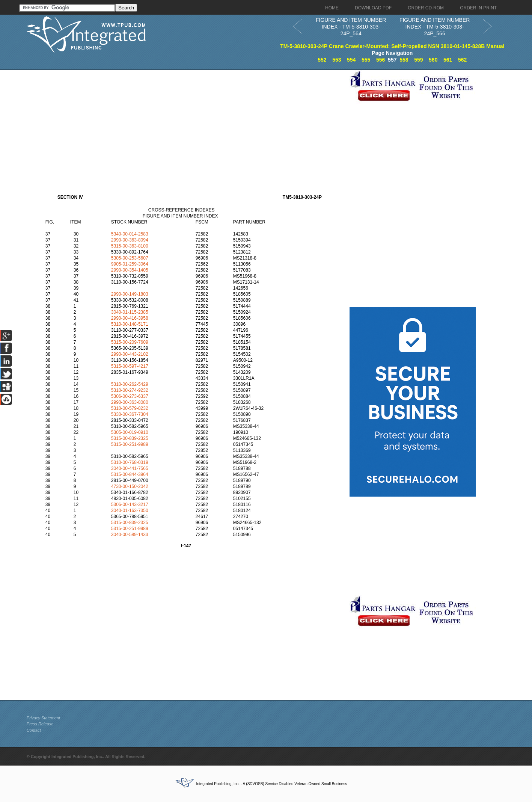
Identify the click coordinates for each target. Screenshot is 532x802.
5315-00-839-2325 (130, 438)
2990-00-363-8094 (130, 240)
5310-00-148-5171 (130, 324)
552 (322, 60)
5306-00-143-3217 (130, 504)
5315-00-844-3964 (130, 474)
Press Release (40, 724)
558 (404, 60)
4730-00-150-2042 (130, 486)
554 (351, 60)
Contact (34, 730)
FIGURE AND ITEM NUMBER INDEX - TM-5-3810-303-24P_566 (435, 27)
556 (381, 60)
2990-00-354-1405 (130, 270)
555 (366, 60)
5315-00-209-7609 (130, 342)
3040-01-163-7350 (130, 511)
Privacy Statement (43, 718)
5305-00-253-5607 (130, 258)
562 (462, 60)
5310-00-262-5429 (130, 384)
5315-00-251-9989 (130, 444)
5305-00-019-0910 (130, 432)
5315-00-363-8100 (130, 246)
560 (433, 60)
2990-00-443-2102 (130, 354)
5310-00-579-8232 (130, 408)
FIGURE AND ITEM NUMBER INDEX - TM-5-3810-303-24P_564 (351, 27)
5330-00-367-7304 (130, 414)
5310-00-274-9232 (130, 390)
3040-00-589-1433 (130, 535)
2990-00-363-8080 (130, 402)
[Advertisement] (186, 122)
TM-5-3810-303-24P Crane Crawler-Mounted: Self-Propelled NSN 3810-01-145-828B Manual (392, 46)
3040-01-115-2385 (130, 312)
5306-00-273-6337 (130, 396)
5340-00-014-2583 (130, 234)
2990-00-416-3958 (130, 318)
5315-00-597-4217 (130, 366)
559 (418, 60)
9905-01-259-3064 (130, 264)
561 (448, 60)
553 (337, 60)
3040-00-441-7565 (130, 468)
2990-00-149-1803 (130, 294)
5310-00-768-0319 (130, 462)
